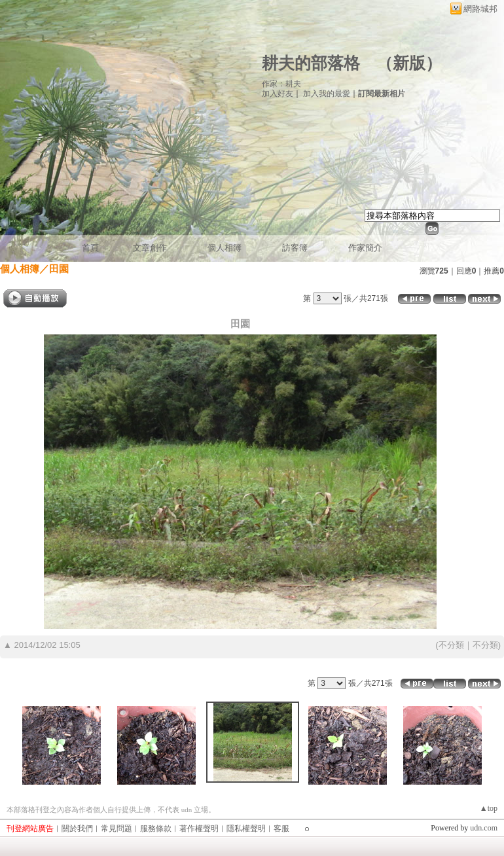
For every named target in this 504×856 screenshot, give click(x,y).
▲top (489, 808)
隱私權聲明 (246, 829)
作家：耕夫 (281, 84)
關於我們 (77, 829)
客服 (281, 829)
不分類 (451, 645)
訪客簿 (295, 248)
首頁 (90, 248)
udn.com (484, 828)
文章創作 (150, 248)
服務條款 (156, 829)
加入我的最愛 (327, 94)
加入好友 (278, 94)
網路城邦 (480, 9)
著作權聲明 (199, 829)
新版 (409, 63)
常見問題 (117, 829)
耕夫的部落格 (311, 63)
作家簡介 (365, 248)
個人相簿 (225, 248)
